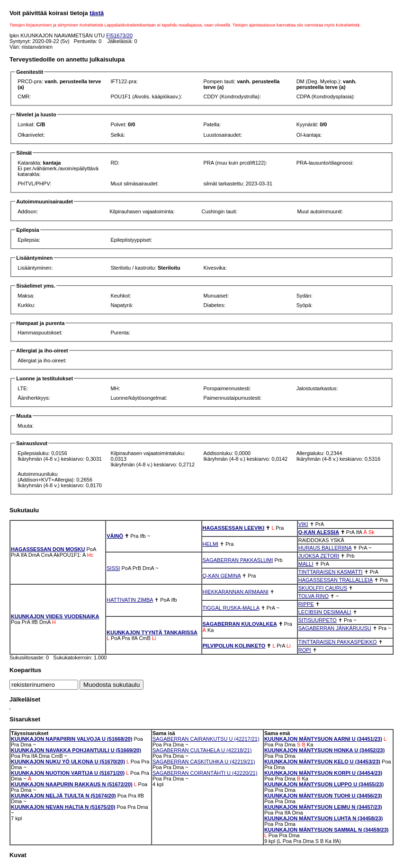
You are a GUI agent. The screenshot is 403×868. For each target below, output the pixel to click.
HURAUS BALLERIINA (325, 548)
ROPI (305, 650)
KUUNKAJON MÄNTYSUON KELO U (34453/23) (322, 762)
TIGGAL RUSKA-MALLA (231, 608)
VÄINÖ (115, 536)
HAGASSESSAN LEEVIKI (234, 528)
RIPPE (306, 604)
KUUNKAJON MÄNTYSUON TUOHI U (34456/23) (323, 796)
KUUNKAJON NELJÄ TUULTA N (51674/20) (63, 796)
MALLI (306, 564)
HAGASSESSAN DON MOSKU (48, 549)
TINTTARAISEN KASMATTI (331, 572)
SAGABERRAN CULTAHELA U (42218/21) (202, 750)
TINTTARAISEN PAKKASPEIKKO (338, 642)
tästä (97, 13)
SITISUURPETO (318, 620)
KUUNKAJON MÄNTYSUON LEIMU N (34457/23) (323, 807)
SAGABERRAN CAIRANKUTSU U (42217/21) (206, 739)
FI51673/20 (119, 35)
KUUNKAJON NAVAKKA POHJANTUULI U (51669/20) (76, 750)
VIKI (303, 524)
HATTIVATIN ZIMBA (130, 600)
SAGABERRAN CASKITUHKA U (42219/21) (204, 762)
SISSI (113, 568)
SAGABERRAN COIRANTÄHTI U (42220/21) (205, 773)
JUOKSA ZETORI (319, 556)
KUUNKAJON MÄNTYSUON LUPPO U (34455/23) (324, 784)
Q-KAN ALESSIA (319, 532)
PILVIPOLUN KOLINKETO (234, 646)
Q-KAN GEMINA (222, 576)
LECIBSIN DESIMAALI (325, 612)
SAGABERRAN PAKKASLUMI (238, 560)
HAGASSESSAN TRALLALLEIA (336, 580)
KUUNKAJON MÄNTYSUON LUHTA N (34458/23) (324, 818)
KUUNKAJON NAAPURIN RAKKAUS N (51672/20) (72, 784)
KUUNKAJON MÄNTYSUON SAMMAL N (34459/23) (327, 830)
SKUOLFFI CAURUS (323, 588)
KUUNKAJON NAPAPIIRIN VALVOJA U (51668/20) (72, 739)
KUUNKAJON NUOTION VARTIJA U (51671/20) (68, 773)
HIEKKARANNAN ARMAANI (236, 592)
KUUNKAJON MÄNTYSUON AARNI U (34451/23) (323, 739)
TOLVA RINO (313, 596)
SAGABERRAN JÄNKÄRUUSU (335, 628)
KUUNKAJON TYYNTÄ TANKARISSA (152, 632)
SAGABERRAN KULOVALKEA (240, 624)
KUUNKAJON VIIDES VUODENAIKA (55, 616)
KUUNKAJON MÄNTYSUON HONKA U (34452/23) (324, 750)
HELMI (211, 544)
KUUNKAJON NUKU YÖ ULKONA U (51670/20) (68, 762)
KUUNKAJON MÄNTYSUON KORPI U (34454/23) (323, 773)
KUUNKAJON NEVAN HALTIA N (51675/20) (63, 807)
